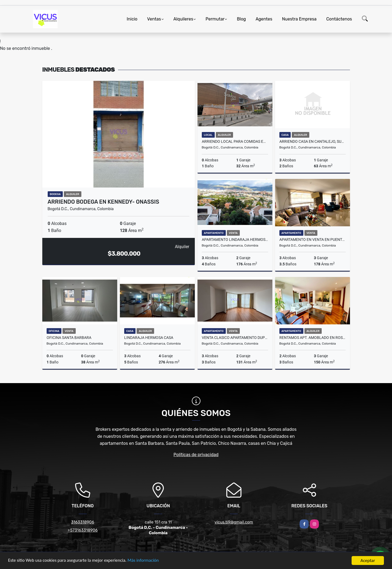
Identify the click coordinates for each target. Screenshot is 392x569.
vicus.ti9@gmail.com (234, 522)
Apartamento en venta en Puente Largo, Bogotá (313, 240)
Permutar (215, 19)
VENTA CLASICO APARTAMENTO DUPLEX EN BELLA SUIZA (235, 338)
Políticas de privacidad (196, 455)
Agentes (264, 19)
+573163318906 (83, 530)
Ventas (154, 19)
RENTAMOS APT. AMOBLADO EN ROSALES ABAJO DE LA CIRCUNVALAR (313, 338)
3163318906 (83, 522)
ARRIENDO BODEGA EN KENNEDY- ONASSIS (103, 202)
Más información (144, 561)
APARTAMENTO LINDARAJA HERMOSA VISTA (235, 240)
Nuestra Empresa (299, 19)
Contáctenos (339, 19)
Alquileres (183, 19)
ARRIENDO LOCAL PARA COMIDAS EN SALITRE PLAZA (235, 141)
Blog (241, 19)
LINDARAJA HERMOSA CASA (149, 338)
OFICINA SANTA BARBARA (69, 338)
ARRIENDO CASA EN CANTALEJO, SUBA (313, 141)
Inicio (132, 19)
